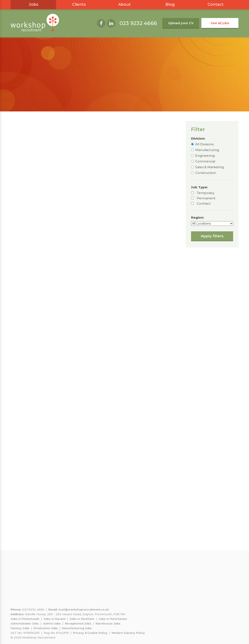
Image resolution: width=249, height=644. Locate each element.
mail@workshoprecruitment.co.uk (84, 609)
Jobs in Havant (54, 619)
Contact (216, 4)
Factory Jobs (20, 628)
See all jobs (220, 23)
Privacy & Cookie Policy (90, 633)
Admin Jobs (52, 623)
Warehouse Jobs (108, 623)
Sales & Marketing (210, 167)
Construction (206, 173)
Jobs (33, 4)
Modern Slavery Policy (128, 633)
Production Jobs (46, 628)
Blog (170, 4)
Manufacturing (207, 150)
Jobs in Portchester (113, 619)
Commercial (205, 161)
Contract (204, 203)
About (125, 4)
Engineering (205, 156)
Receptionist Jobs (78, 623)
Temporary (206, 193)
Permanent (206, 198)
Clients (79, 4)
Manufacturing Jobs (77, 628)
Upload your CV (181, 23)
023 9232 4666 (138, 23)
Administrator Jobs (25, 623)
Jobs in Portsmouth (25, 619)
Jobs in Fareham (82, 619)
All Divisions (204, 144)
